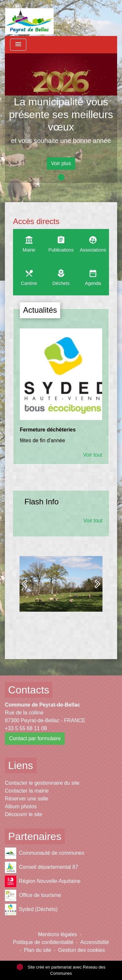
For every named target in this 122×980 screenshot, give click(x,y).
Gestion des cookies (82, 950)
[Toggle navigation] (18, 45)
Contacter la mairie (27, 791)
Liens (21, 765)
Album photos (21, 806)
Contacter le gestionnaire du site (42, 783)
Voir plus (61, 163)
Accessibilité (95, 942)
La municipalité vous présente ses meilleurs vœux (61, 114)
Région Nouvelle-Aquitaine (43, 881)
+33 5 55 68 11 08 (26, 728)
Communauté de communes (45, 853)
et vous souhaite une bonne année (61, 141)
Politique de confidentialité (43, 942)
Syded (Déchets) (31, 910)
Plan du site (38, 950)
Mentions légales (58, 934)
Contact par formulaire (35, 738)
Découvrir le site (24, 814)
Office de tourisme (33, 895)
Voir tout (93, 455)
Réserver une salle (27, 799)
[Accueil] (29, 18)
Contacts (29, 690)
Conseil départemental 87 (41, 867)
